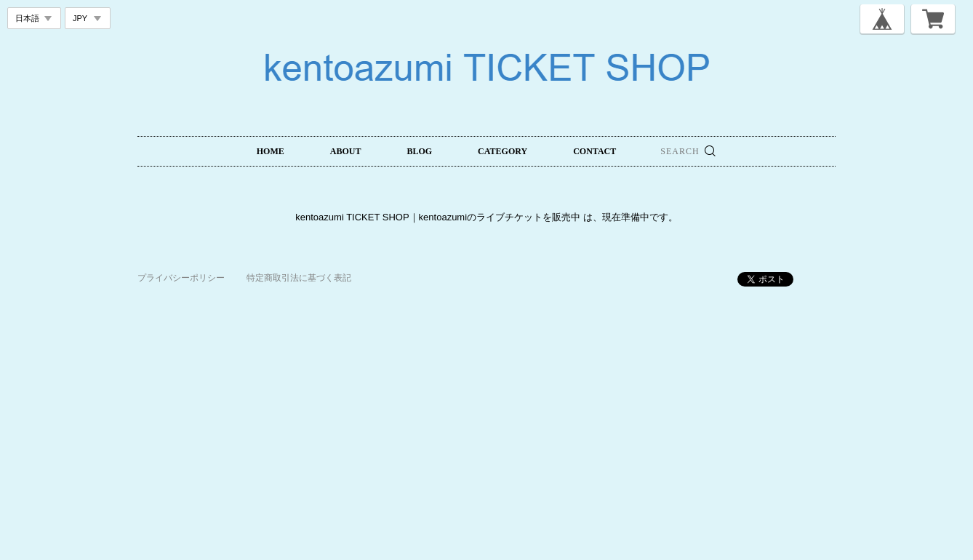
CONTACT (594, 151)
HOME (271, 151)
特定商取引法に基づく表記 (299, 278)
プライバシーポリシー (181, 278)
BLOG (419, 151)
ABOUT (346, 151)
